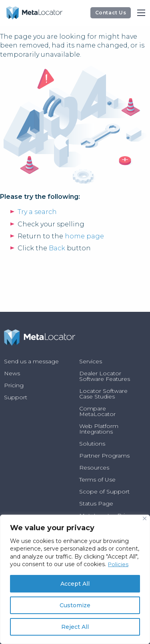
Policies (119, 564)
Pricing (14, 385)
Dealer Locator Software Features (105, 376)
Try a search (37, 212)
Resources (94, 468)
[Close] (145, 518)
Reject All (75, 627)
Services (91, 361)
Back (57, 248)
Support (16, 397)
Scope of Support (104, 491)
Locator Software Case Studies (103, 394)
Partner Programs (104, 456)
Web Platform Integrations (99, 429)
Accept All (75, 584)
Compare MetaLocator (97, 411)
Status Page (96, 503)
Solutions (92, 444)
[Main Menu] (141, 13)
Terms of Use (97, 480)
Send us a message (31, 361)
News (12, 373)
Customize (75, 605)
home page (84, 236)
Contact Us (111, 13)
